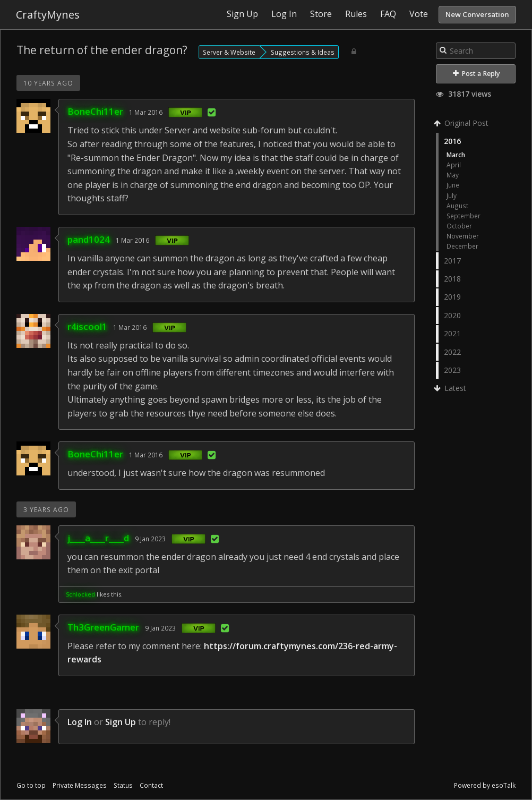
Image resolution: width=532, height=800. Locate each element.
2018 (452, 279)
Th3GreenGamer (103, 627)
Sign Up (121, 722)
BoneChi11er (95, 111)
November (463, 236)
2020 (452, 315)
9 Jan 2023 (150, 539)
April (454, 165)
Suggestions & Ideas (303, 52)
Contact (151, 785)
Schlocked (80, 594)
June (453, 185)
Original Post (462, 123)
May (453, 175)
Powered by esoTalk (485, 785)
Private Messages (80, 785)
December (462, 246)
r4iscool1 (87, 326)
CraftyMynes (48, 15)
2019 (452, 297)
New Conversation (477, 14)
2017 (452, 261)
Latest (451, 388)
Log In (80, 722)
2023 (452, 370)
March (456, 155)
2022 (452, 352)
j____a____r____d (98, 538)
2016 (452, 141)
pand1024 (89, 239)
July (452, 195)
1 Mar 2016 (146, 112)
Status (123, 785)
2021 (452, 333)
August (457, 206)
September (464, 216)
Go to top (31, 785)
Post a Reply (477, 74)
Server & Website (229, 52)
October (459, 226)
